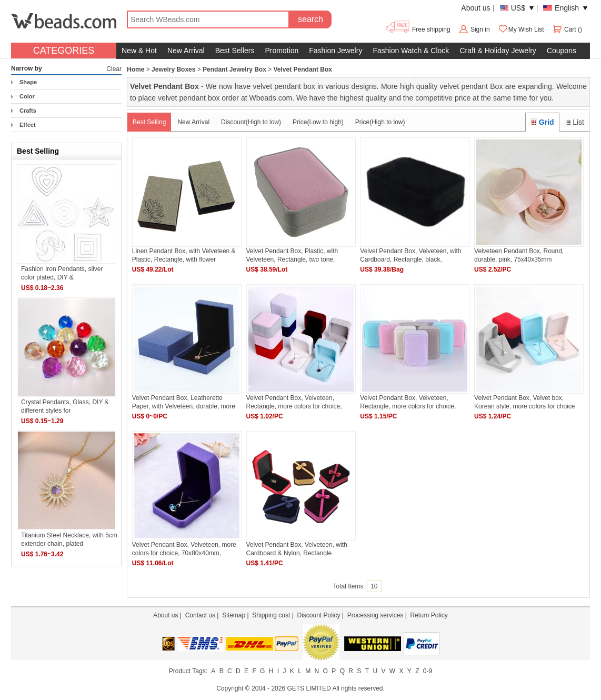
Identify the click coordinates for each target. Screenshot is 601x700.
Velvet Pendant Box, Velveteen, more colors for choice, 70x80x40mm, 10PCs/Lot (184, 549)
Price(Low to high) (318, 122)
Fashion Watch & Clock (411, 51)
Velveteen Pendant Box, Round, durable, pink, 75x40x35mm (519, 255)
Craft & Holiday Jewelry (498, 51)
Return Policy (429, 615)
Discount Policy (318, 615)
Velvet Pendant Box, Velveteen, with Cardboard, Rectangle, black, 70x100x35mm (410, 255)
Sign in (480, 29)
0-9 (428, 671)
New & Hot (139, 51)
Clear (114, 69)
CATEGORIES (64, 51)
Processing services (375, 615)
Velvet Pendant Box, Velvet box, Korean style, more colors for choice (524, 402)
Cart (565, 29)
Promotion (282, 51)
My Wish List (521, 29)
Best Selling (149, 122)
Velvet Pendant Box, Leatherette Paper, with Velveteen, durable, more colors (184, 402)
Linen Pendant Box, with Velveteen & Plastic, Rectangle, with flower (184, 255)
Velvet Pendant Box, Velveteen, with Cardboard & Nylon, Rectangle (297, 549)
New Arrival (186, 51)
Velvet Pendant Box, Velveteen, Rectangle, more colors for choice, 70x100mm (408, 402)
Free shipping (418, 29)
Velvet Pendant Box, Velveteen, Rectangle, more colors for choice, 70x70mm (294, 402)
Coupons (562, 51)
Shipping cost (271, 615)
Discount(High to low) (251, 122)
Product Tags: (188, 671)
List (574, 122)
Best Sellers (235, 51)
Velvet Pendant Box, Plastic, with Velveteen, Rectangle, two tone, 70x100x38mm (292, 255)
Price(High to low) (380, 122)
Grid (542, 122)
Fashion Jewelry (335, 51)
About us (475, 8)
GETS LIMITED (309, 688)
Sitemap (234, 615)
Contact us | (204, 615)
